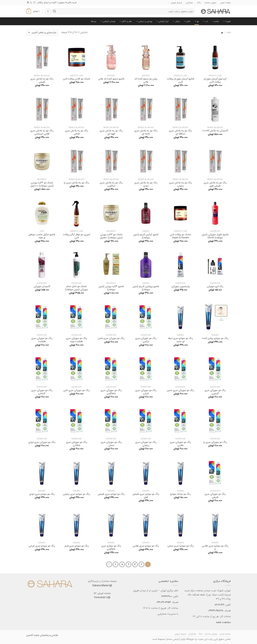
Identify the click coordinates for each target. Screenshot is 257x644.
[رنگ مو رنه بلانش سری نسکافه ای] (180, 109)
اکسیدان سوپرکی (42, 286)
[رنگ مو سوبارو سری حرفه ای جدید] (180, 317)
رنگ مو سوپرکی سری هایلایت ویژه (77, 340)
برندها (94, 21)
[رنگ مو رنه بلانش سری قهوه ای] (111, 109)
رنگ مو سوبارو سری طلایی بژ (215, 547)
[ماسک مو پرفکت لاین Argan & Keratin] (180, 213)
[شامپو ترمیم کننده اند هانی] (111, 57)
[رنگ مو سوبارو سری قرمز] (76, 524)
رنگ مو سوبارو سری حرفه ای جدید (180, 340)
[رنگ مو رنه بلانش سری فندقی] (76, 109)
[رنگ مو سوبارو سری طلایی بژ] (215, 524)
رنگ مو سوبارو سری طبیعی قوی (146, 496)
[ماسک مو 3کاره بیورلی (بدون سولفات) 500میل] (111, 213)
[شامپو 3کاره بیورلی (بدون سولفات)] (111, 265)
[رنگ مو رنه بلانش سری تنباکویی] (111, 161)
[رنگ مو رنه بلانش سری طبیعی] (42, 57)
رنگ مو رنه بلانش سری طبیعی (42, 80)
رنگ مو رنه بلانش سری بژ (77, 183)
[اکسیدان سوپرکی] (42, 265)
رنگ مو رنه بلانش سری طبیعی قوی (215, 184)
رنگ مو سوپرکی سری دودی (42, 442)
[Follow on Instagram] (34, 3)
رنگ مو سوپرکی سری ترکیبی (146, 340)
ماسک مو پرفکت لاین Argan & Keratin (180, 236)
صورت (227, 21)
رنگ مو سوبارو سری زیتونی (77, 494)
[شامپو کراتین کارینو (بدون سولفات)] (146, 213)
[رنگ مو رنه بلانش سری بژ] (76, 161)
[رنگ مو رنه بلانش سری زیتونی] (180, 161)
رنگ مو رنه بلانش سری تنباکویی (111, 184)
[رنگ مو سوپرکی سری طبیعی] (215, 472)
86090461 (219, 605)
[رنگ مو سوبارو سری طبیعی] (111, 472)
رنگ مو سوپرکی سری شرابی (146, 392)
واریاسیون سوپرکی (180, 286)
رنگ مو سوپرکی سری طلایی (181, 444)
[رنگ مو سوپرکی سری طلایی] (180, 421)
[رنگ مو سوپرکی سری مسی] (180, 369)
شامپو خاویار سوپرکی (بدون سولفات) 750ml (215, 236)
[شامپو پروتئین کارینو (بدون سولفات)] (146, 265)
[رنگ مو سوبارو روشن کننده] (215, 317)
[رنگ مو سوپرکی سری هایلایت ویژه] (76, 317)
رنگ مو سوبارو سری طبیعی (111, 494)
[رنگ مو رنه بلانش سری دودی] (146, 161)
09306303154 (163, 602)
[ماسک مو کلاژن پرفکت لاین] (76, 57)
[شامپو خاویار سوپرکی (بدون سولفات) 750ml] (215, 213)
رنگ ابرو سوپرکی (215, 286)
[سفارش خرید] (42, 33)
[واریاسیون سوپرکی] (180, 265)
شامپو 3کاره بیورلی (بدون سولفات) (111, 288)
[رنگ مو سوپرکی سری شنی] (76, 369)
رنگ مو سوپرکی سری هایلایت (42, 340)
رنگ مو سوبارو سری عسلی (181, 546)
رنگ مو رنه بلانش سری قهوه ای (111, 132)
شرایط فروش (176, 3)
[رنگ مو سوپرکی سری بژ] (215, 421)
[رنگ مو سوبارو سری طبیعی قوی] (146, 472)
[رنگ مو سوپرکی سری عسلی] (111, 421)
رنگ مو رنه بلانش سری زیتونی (181, 184)
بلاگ (199, 3)
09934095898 (216, 611)
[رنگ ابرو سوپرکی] (215, 265)
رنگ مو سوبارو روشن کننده (215, 338)
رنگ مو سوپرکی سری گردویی (215, 392)
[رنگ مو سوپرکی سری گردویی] (215, 369)
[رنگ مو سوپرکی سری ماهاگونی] (111, 369)
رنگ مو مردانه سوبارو (180, 494)
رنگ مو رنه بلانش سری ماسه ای (146, 132)
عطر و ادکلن (126, 21)
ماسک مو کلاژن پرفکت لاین (77, 79)
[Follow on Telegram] (28, 3)
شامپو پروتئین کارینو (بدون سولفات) (146, 288)
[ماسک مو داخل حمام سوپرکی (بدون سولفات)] (76, 265)
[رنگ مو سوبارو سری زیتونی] (76, 472)
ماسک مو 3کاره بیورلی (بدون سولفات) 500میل (111, 236)
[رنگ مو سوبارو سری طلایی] (146, 524)
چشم (215, 21)
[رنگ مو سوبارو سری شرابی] (42, 524)
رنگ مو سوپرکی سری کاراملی (42, 392)
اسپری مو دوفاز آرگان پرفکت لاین (77, 236)
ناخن (187, 21)
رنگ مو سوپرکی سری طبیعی (215, 496)
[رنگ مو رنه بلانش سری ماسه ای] (146, 109)
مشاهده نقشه (223, 623)
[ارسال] (54, 11)
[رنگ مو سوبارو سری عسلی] (180, 524)
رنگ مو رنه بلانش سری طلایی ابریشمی (42, 132)
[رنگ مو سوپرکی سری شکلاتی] (76, 421)
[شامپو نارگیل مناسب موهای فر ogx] (42, 213)
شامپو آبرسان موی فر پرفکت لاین (181, 80)
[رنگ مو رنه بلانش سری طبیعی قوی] (215, 161)
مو (197, 21)
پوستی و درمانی (144, 21)
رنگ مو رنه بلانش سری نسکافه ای (181, 132)
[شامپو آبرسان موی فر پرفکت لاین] (180, 57)
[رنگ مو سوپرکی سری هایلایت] (42, 317)
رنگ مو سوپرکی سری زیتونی (146, 444)
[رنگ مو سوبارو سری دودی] (42, 472)
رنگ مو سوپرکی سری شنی (77, 390)
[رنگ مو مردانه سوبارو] (180, 472)
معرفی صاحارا (210, 3)
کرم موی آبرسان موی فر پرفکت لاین (215, 80)
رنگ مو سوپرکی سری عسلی (111, 444)
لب (205, 21)
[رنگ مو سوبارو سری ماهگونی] (111, 524)
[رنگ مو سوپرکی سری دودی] (42, 421)
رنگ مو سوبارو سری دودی (42, 494)
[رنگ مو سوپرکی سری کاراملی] (42, 369)
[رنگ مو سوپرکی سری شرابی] (146, 369)
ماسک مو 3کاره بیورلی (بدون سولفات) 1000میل (42, 184)
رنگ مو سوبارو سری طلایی (146, 546)
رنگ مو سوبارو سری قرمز (77, 546)
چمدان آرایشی (108, 21)
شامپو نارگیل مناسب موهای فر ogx (42, 236)
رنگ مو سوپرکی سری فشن (111, 338)
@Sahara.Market (102, 586)
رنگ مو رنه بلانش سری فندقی (77, 132)
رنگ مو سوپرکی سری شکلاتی (77, 444)
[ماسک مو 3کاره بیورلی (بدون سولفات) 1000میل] (42, 161)
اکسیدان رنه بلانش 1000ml (215, 131)
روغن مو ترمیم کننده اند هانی (146, 80)
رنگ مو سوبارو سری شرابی (42, 546)
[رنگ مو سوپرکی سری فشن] (111, 317)
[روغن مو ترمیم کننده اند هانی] (146, 57)
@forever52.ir (102, 598)
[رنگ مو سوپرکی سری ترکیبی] (146, 317)
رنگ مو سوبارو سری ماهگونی (111, 547)
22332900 (167, 596)
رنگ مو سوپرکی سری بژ (215, 442)
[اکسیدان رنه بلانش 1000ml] (215, 109)
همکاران (189, 3)
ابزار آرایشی (162, 21)
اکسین (30, 635)
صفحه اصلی (225, 3)
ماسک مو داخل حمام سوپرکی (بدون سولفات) (77, 288)
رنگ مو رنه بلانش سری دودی (146, 184)
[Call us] (31, 3)
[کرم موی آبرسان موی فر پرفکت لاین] (215, 57)
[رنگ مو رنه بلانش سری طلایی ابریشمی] (42, 109)
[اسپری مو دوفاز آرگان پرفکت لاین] (76, 213)
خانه (229, 32)
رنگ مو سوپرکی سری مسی (180, 390)
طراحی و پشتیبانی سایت (45, 635)
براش (176, 21)
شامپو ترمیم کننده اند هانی (111, 79)
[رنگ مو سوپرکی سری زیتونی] (146, 421)
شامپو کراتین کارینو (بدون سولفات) (146, 236)
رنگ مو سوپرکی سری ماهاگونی (111, 392)
